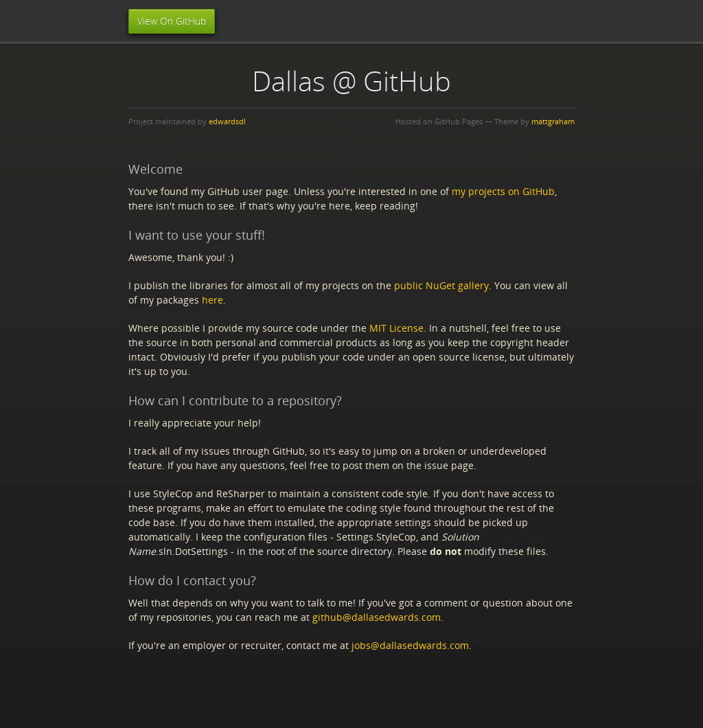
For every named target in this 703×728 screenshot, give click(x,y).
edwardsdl (227, 121)
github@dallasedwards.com (377, 617)
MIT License (396, 328)
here (212, 300)
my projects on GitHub (503, 191)
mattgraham (553, 121)
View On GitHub (172, 21)
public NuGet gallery (441, 285)
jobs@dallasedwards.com (410, 645)
